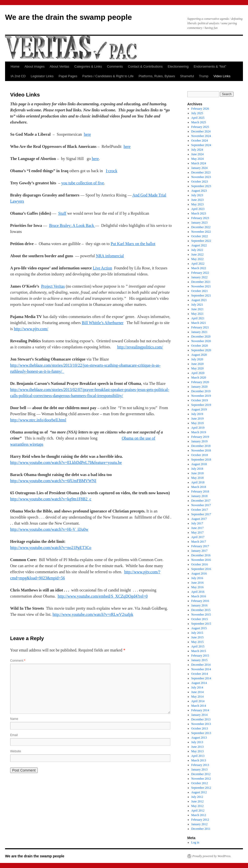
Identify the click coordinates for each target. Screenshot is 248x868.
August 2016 (199, 574)
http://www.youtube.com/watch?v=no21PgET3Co (51, 548)
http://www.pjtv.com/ (31, 329)
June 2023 (198, 200)
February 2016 (200, 601)
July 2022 (197, 250)
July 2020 (197, 359)
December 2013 (201, 719)
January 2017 (199, 551)
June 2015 (198, 637)
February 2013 (200, 765)
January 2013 (199, 770)
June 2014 (198, 692)
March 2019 (199, 432)
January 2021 (199, 332)
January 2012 (199, 824)
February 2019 (200, 437)
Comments (115, 66)
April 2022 (198, 264)
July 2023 (197, 195)
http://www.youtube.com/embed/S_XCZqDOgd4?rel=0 (103, 596)
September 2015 (201, 624)
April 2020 (198, 373)
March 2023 (199, 213)
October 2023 (200, 182)
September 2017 (201, 514)
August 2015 (199, 628)
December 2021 (201, 282)
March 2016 (199, 596)
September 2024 (201, 145)
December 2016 (201, 555)
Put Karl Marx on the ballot (133, 244)
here (88, 134)
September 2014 (201, 678)
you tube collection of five (83, 183)
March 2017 (199, 542)
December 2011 (201, 829)
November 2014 (201, 669)
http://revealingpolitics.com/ (140, 347)
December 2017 (201, 501)
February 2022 (200, 273)
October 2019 (200, 400)
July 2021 (197, 305)
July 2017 (197, 523)
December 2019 (201, 391)
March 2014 (199, 706)
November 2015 (201, 615)
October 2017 (200, 510)
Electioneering (178, 66)
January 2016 (199, 605)
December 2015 (201, 610)
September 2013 (201, 733)
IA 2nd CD (18, 76)
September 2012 (201, 788)
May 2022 (198, 259)
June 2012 (198, 801)
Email (14, 735)
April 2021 (198, 318)
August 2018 (199, 464)
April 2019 (198, 428)
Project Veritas (53, 286)
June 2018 (198, 473)
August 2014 (199, 683)
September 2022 (201, 241)
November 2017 (201, 505)
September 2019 (201, 405)
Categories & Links (88, 66)
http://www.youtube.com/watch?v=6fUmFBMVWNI (53, 481)
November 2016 (201, 560)
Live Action (102, 268)
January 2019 (199, 441)
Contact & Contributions (145, 66)
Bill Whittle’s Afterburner (103, 323)
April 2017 (198, 537)
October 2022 (200, 236)
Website (16, 751)
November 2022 (201, 232)
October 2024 (200, 141)
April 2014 (198, 701)
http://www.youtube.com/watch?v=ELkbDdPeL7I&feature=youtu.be (66, 462)
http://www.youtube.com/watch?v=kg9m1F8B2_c (51, 499)
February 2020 (200, 382)
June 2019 (198, 419)
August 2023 (199, 191)
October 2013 (200, 728)
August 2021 (199, 300)
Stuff (62, 213)
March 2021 (199, 323)
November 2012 (201, 779)
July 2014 (197, 687)
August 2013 (199, 738)
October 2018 (200, 455)
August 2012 (199, 792)
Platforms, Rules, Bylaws (157, 76)
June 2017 (198, 528)
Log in (195, 842)
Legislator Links (42, 76)
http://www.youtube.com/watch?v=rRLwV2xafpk (93, 614)
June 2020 (198, 364)
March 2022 (199, 268)
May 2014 (198, 697)
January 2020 (199, 387)
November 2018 (201, 450)
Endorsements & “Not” (210, 66)
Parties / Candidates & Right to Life (108, 76)
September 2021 (201, 295)
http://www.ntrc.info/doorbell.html (38, 420)
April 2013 (198, 756)
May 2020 (198, 368)
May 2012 (198, 806)
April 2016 (198, 592)
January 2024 (199, 168)
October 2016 (200, 564)
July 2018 (197, 469)
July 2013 (197, 742)
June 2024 (198, 154)
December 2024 (201, 131)
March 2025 (199, 122)
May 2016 (198, 587)
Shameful (187, 76)
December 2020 (201, 337)
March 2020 (199, 378)
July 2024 (197, 150)
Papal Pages (68, 76)
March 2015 (199, 651)
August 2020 (199, 355)
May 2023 (198, 204)
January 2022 (199, 277)
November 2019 (201, 396)
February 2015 (200, 656)
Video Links (222, 76)
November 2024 (201, 136)
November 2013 (201, 724)
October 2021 (200, 291)
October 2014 (200, 674)
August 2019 (199, 409)
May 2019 (198, 423)
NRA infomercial (110, 256)
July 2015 (197, 633)
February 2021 (200, 327)
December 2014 (201, 665)
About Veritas (59, 66)
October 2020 (200, 346)
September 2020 (201, 350)
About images (35, 66)
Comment (18, 661)
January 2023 (199, 223)
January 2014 (199, 715)
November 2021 (201, 286)
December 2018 (201, 446)
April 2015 (198, 646)
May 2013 (198, 751)
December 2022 (201, 227)
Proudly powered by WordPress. (212, 856)
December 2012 (201, 774)
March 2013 (199, 760)
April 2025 (198, 118)
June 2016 (198, 583)
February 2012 (200, 820)
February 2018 (200, 491)
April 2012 (198, 811)
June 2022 (198, 254)
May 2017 (198, 532)
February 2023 (200, 218)
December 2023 (201, 172)
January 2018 (199, 496)
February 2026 (200, 109)
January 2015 (199, 660)
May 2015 (198, 642)
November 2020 (201, 341)
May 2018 (198, 478)
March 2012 (199, 815)
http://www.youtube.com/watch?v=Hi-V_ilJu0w (49, 529)
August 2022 (199, 245)
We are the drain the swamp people (68, 17)
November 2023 (201, 177)
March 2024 (199, 163)
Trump (204, 76)
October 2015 (200, 619)
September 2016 (201, 569)
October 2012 (200, 783)
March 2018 (199, 487)
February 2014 (200, 710)
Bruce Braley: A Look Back (72, 225)
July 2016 (197, 578)
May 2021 (198, 314)
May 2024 (198, 159)
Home (15, 66)
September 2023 (201, 186)
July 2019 (197, 414)
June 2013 (198, 747)
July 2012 (197, 797)
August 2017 (199, 519)
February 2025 (200, 127)
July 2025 (197, 113)
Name (14, 719)
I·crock (112, 171)
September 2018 (201, 460)
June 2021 (198, 309)
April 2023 (198, 209)
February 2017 (200, 546)
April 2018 (198, 482)
